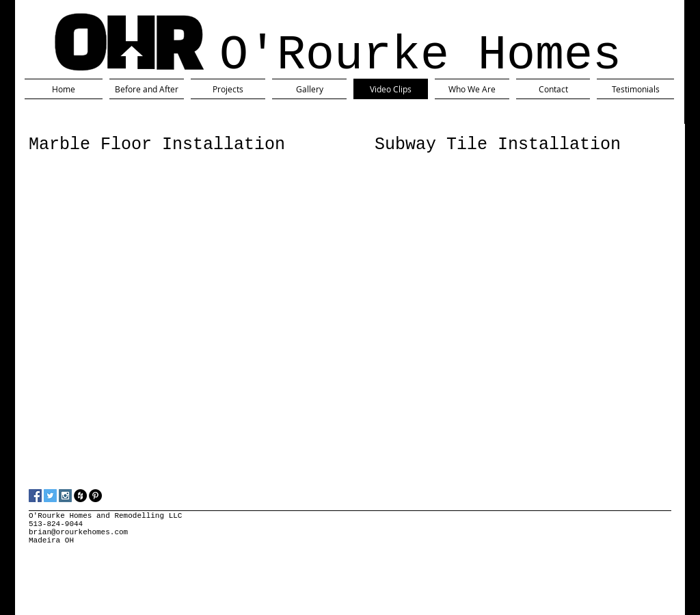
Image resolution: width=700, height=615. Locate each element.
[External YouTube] (160, 251)
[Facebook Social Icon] (35, 496)
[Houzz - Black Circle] (80, 496)
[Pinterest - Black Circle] (95, 496)
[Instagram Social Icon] (65, 496)
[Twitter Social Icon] (50, 496)
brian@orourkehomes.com (78, 532)
